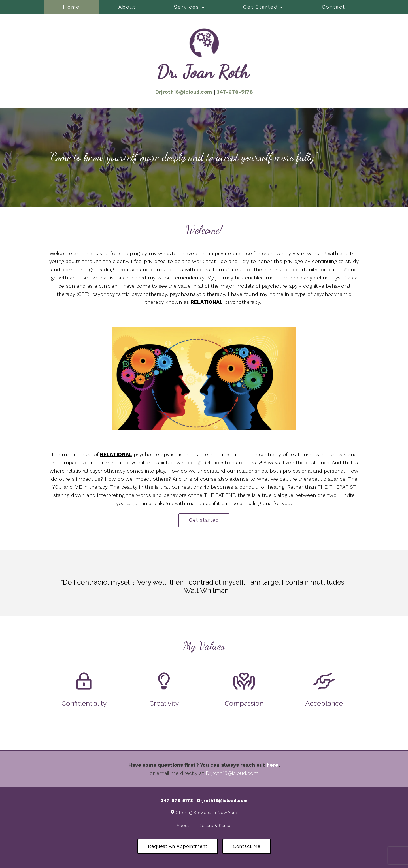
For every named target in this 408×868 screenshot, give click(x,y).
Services (187, 7)
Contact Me (247, 846)
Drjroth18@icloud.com (232, 773)
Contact (333, 7)
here (272, 765)
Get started (204, 520)
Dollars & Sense (215, 825)
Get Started (260, 7)
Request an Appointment (178, 846)
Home (71, 7)
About (127, 7)
